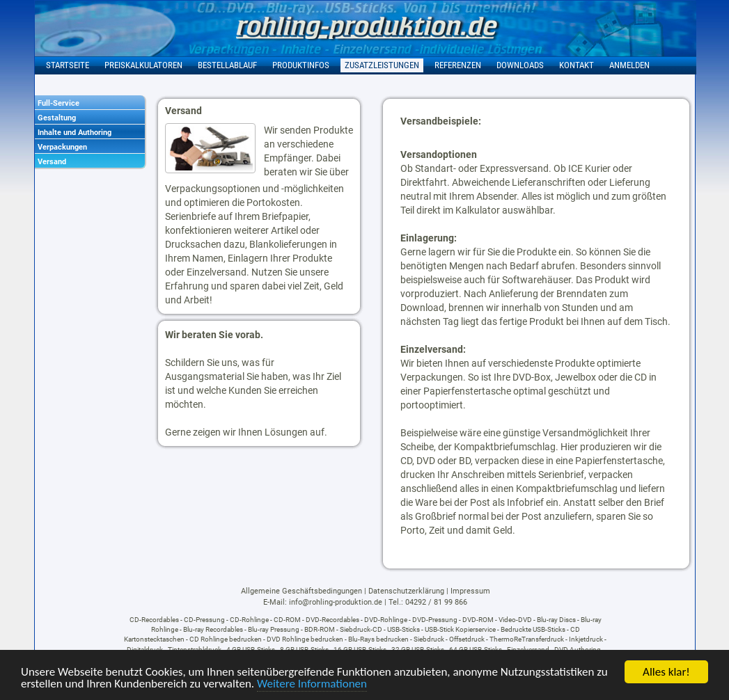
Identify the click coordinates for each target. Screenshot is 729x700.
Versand (52, 162)
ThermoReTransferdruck (527, 639)
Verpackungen (62, 147)
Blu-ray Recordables (213, 629)
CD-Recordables (154, 620)
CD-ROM (287, 620)
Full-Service (58, 103)
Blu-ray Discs (556, 620)
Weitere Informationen (312, 684)
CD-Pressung (204, 620)
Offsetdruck (467, 639)
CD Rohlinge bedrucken (226, 639)
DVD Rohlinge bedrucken (305, 639)
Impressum (470, 591)
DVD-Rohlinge (386, 620)
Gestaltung (57, 118)
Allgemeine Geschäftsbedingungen (301, 591)
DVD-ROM (478, 620)
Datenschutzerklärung (406, 591)
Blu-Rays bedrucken (378, 639)
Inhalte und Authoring (75, 133)
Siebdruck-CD (361, 629)
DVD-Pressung (435, 620)
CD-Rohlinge (249, 620)
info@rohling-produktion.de (336, 602)
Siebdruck (429, 639)
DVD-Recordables (332, 620)
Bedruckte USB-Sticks (533, 629)
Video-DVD (515, 620)
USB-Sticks (403, 629)
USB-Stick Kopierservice (460, 629)
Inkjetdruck (586, 639)
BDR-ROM (320, 629)
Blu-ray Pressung (274, 629)
